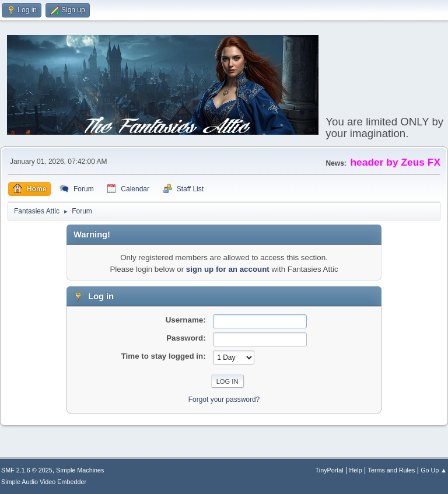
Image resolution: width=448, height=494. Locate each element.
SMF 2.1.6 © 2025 (27, 470)
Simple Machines (80, 470)
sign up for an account (228, 269)
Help (356, 470)
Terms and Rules (392, 470)
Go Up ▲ (434, 470)
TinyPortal (330, 470)
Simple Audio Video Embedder (44, 482)
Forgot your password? (224, 400)
